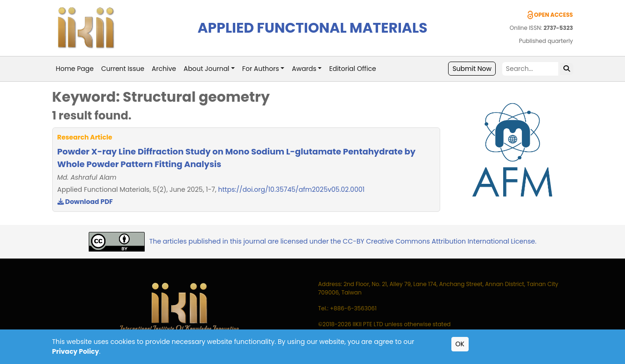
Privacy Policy (76, 351)
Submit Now (472, 69)
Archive (164, 69)
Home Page (75, 69)
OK (460, 344)
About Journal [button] (206, 69)
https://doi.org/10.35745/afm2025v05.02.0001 (291, 189)
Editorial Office (352, 69)
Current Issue (123, 69)
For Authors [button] (261, 69)
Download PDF (85, 202)
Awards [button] (304, 69)
